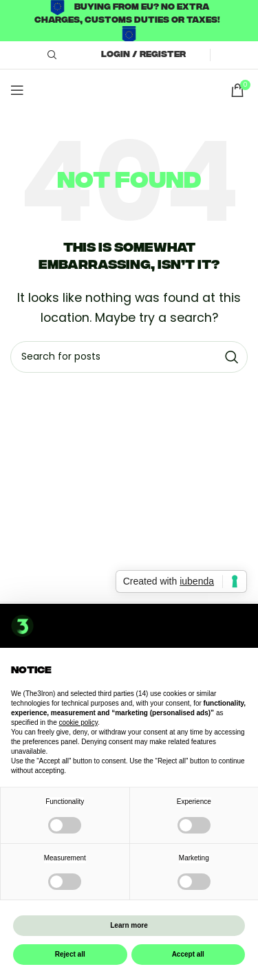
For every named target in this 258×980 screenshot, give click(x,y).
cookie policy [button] (79, 722)
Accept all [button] (188, 954)
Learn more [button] (129, 925)
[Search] (50, 55)
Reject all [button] (70, 954)
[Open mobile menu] (17, 90)
